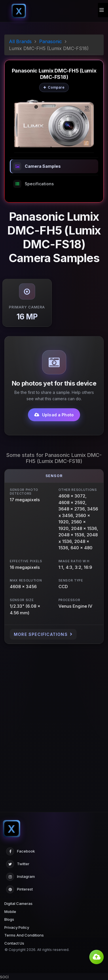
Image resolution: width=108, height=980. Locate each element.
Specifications (34, 184)
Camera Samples (37, 166)
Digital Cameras (18, 903)
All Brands (20, 41)
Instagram (20, 877)
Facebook (20, 851)
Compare (54, 87)
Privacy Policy (17, 927)
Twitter (18, 864)
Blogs (9, 919)
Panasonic (51, 41)
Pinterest (19, 889)
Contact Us (14, 943)
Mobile (10, 912)
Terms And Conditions (24, 935)
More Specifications (43, 634)
